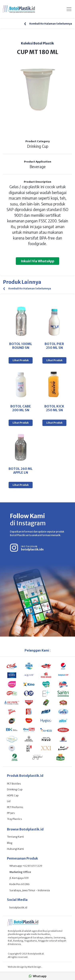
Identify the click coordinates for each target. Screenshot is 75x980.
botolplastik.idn (32, 549)
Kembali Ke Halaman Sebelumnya (48, 24)
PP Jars (11, 813)
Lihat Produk (21, 360)
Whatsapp (38, 976)
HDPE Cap (13, 795)
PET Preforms (15, 807)
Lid (9, 801)
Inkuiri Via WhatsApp (37, 261)
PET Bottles (14, 784)
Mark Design (34, 967)
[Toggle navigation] (69, 9)
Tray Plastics (14, 819)
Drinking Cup (15, 789)
